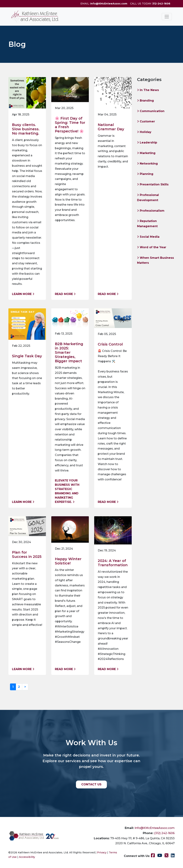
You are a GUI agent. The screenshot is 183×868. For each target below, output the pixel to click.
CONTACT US (91, 784)
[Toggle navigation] (167, 17)
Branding (145, 101)
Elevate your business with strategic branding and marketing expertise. (67, 491)
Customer (146, 121)
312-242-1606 (161, 4)
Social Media (148, 237)
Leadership (147, 142)
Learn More (23, 294)
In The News (148, 90)
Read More (65, 294)
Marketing (146, 153)
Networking (147, 164)
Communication (151, 111)
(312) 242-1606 (164, 833)
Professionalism (151, 211)
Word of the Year (152, 247)
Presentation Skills (153, 184)
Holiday (144, 132)
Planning (145, 174)
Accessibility (27, 857)
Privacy (102, 852)
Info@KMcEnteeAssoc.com (109, 4)
